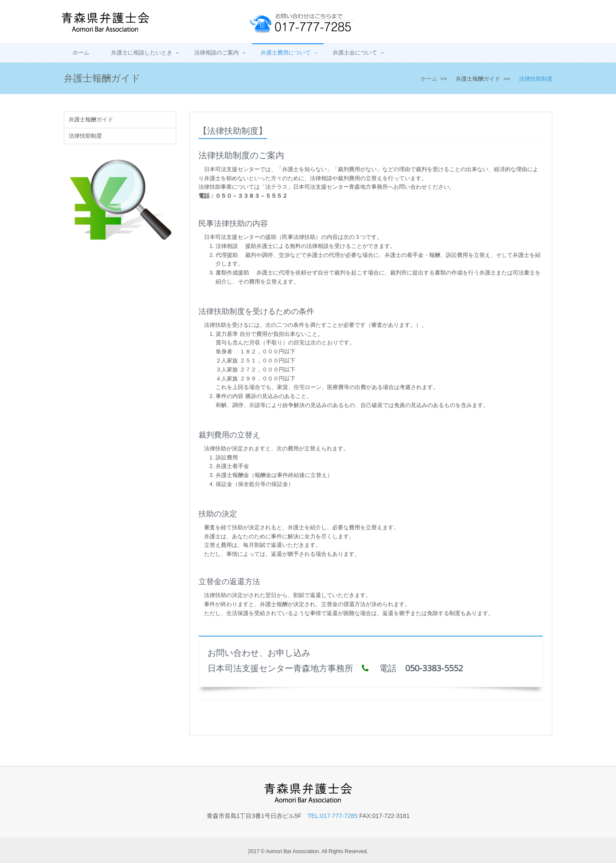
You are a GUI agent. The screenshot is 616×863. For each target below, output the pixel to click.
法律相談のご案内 (216, 53)
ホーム (81, 53)
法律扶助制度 (85, 136)
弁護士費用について (286, 53)
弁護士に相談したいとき (142, 53)
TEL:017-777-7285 (332, 816)
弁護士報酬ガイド (91, 119)
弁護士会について (355, 53)
